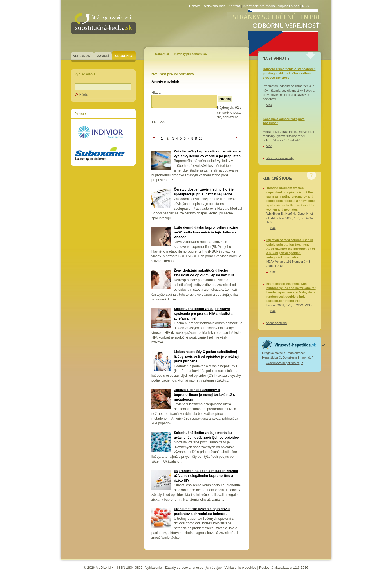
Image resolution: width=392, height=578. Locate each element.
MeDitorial (104, 568)
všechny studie (276, 323)
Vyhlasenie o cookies (240, 568)
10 (201, 138)
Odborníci (124, 56)
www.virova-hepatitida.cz (283, 363)
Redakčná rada (214, 6)
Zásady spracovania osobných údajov (193, 568)
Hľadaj (84, 94)
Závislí (103, 56)
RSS (305, 6)
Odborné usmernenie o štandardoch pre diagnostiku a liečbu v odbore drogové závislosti (289, 73)
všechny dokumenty (280, 158)
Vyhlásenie (154, 568)
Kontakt (234, 6)
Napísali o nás (288, 6)
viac (269, 105)
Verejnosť (82, 56)
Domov (194, 6)
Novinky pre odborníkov (191, 54)
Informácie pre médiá (259, 6)
